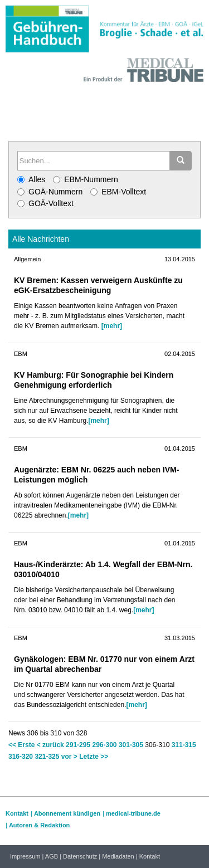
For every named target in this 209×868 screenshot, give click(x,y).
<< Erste (21, 745)
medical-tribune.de (133, 813)
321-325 (47, 757)
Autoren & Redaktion (39, 825)
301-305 (131, 745)
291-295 (78, 745)
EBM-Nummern (85, 179)
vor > (69, 757)
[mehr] (112, 326)
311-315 (184, 745)
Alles (31, 179)
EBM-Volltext (118, 192)
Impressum (25, 856)
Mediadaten (118, 856)
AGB (52, 856)
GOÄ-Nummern (50, 192)
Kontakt (17, 813)
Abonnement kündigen (67, 813)
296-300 (104, 745)
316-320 (21, 757)
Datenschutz (80, 856)
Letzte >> (94, 757)
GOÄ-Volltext (45, 203)
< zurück (50, 745)
